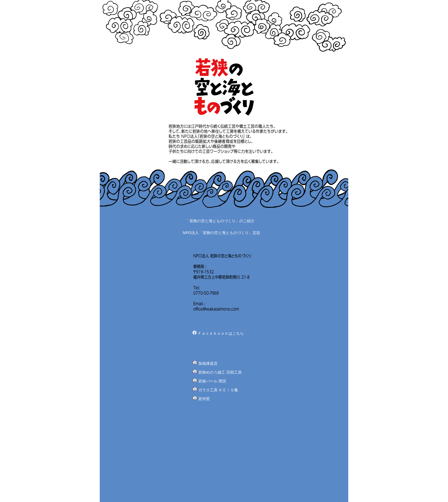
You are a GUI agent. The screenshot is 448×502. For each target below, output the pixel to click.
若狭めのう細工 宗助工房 (220, 372)
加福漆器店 (208, 363)
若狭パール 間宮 (212, 381)
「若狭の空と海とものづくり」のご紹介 (220, 221)
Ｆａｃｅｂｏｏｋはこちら (221, 333)
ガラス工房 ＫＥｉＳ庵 (218, 390)
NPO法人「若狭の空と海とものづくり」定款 (221, 233)
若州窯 (204, 399)
